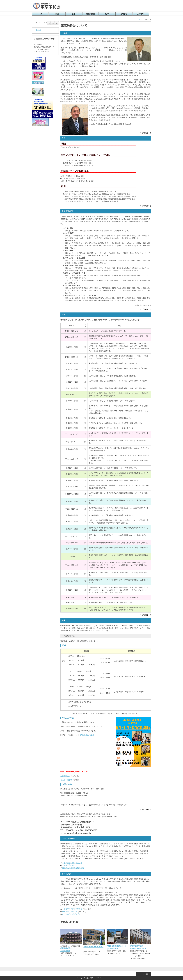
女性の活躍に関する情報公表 (73, 868)
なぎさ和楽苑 (65, 776)
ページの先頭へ (145, 133)
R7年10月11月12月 (87, 735)
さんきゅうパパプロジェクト (73, 914)
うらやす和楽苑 (66, 780)
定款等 (38, 30)
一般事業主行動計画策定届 (72, 863)
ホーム (141, 19)
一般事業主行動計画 (70, 865)
